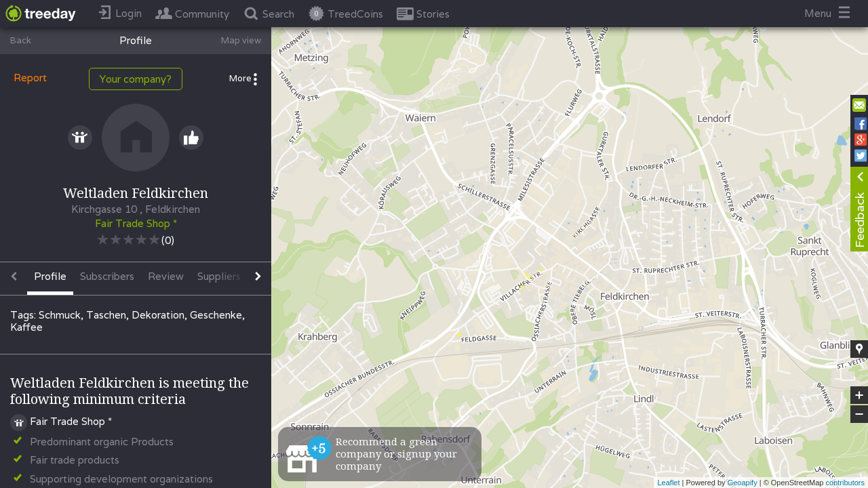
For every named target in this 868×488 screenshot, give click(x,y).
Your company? (136, 79)
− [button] (859, 414)
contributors (845, 483)
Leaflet (668, 483)
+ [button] (860, 395)
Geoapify (743, 483)
